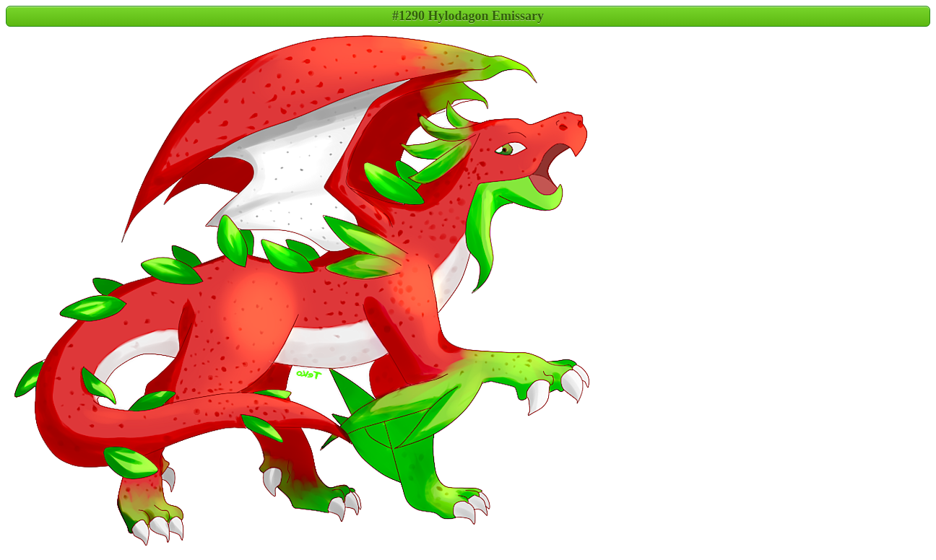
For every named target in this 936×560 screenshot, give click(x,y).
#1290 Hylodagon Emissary (468, 16)
